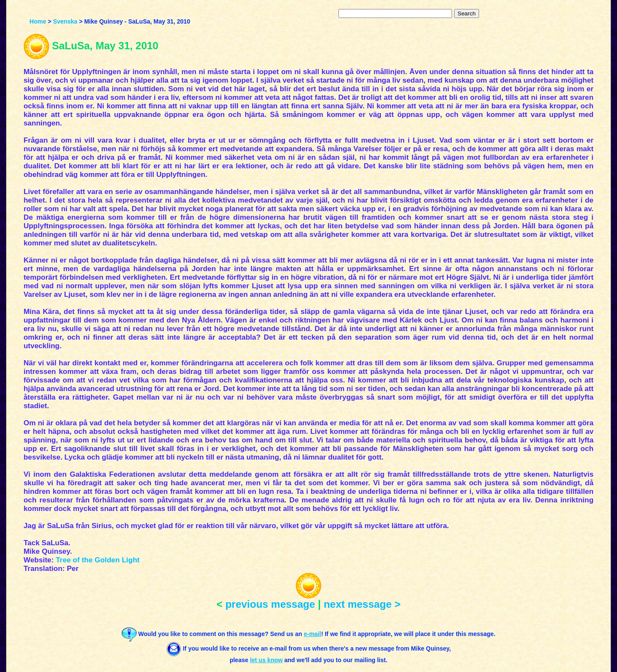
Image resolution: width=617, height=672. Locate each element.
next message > (362, 604)
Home (38, 21)
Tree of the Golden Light (98, 560)
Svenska (65, 21)
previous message (270, 604)
